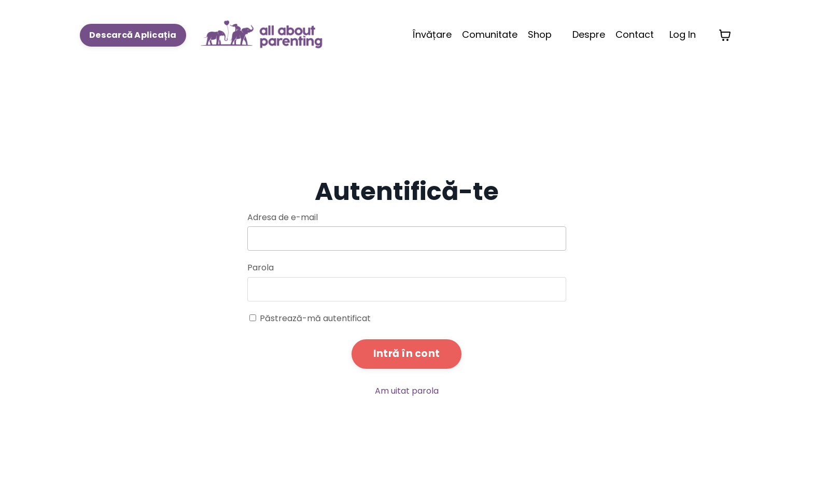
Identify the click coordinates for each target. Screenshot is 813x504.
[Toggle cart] (725, 35)
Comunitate (490, 34)
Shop (540, 34)
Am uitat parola (407, 391)
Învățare (432, 34)
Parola (261, 268)
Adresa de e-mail (283, 217)
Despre (589, 34)
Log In (683, 34)
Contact (635, 34)
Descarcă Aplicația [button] (133, 35)
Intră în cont (406, 354)
